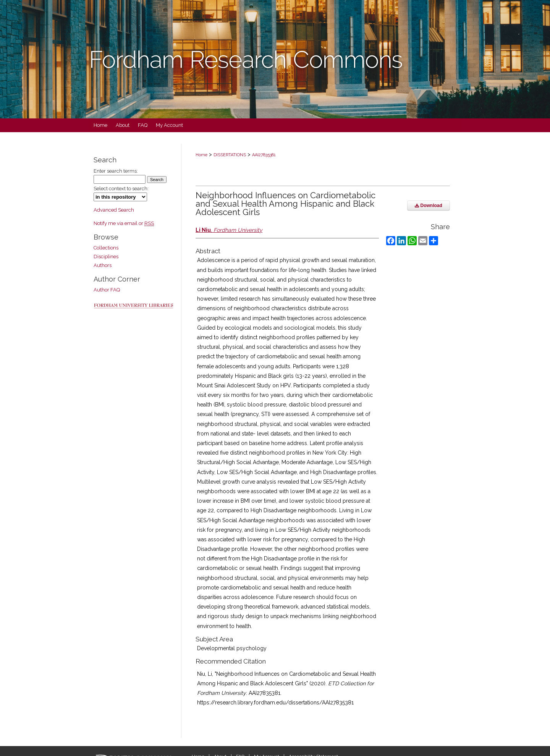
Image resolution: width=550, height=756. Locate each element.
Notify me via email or (124, 223)
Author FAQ (107, 290)
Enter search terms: (116, 171)
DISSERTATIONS (230, 155)
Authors (103, 265)
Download (429, 206)
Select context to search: (121, 189)
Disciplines (106, 257)
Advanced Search (114, 210)
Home (201, 155)
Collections (106, 248)
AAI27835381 (264, 155)
